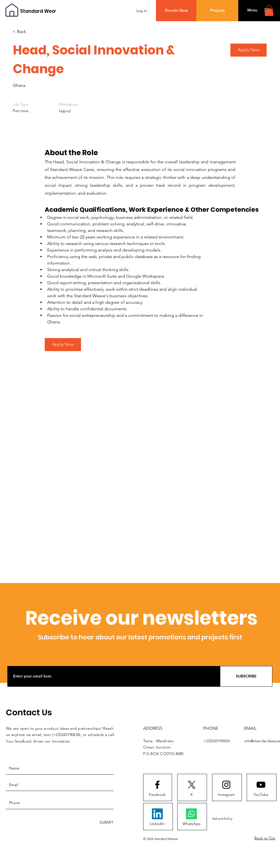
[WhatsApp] (191, 824)
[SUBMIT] (106, 823)
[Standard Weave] (40, 11)
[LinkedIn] (157, 824)
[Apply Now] (63, 345)
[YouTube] (261, 795)
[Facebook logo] (157, 785)
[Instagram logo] (226, 785)
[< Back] (32, 32)
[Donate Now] (176, 11)
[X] (191, 795)
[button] (252, 10)
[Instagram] (226, 795)
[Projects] (217, 11)
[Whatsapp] (191, 814)
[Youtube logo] (261, 785)
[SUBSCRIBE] (246, 676)
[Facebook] (157, 795)
